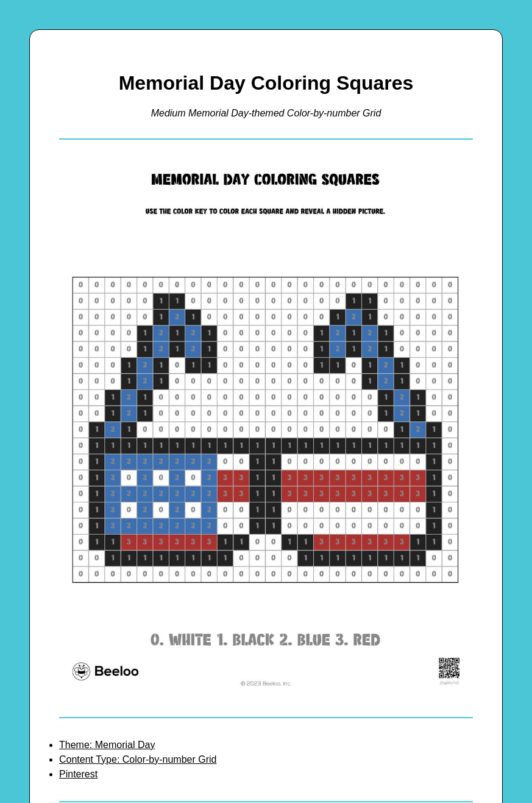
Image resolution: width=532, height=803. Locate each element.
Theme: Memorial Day (107, 745)
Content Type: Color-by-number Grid (138, 759)
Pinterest (78, 774)
